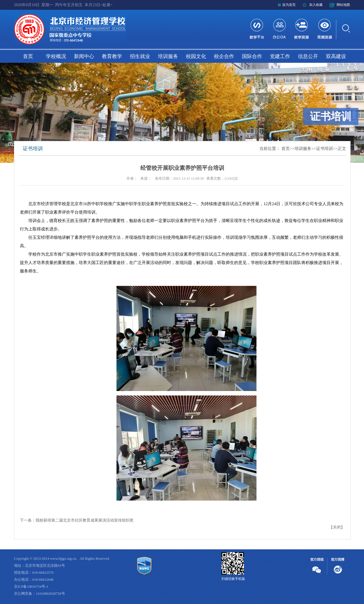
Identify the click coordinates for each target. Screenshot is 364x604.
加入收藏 (316, 5)
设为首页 (289, 5)
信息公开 (308, 56)
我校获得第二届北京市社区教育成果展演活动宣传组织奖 (85, 520)
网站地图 (343, 5)
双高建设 (336, 56)
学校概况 (56, 56)
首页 (28, 56)
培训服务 (168, 56)
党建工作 (280, 56)
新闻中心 (84, 56)
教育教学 (112, 56)
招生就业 (140, 56)
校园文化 (196, 56)
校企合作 (224, 56)
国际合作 (252, 56)
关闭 (337, 527)
